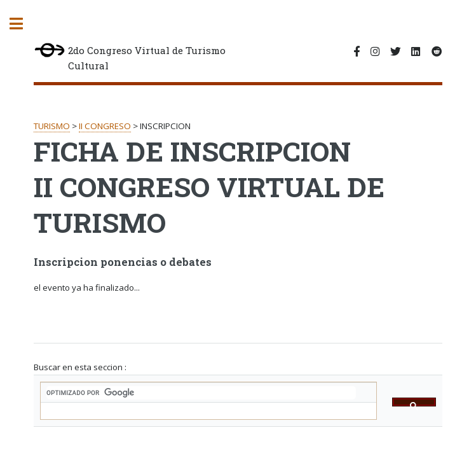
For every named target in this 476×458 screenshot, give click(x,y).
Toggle (23, 24)
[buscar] (201, 393)
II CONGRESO (105, 126)
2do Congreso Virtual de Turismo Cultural (129, 58)
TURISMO (52, 126)
